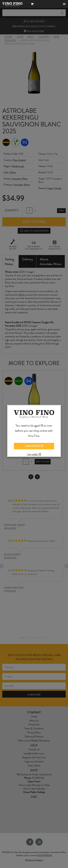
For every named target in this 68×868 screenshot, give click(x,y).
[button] (33, 4)
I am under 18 (34, 454)
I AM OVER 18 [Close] (34, 446)
